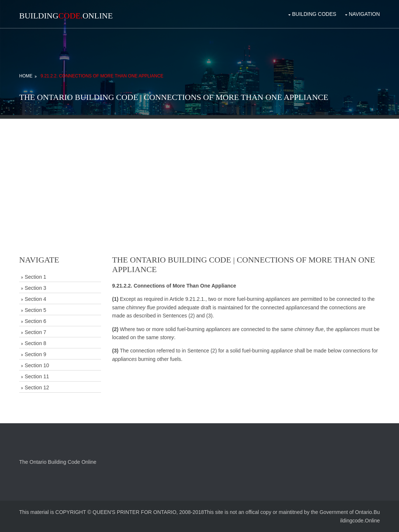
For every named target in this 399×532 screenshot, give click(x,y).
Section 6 (35, 321)
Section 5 (35, 310)
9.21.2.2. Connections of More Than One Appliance (102, 76)
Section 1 (35, 277)
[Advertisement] (199, 170)
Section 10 (37, 365)
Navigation (364, 14)
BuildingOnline (66, 16)
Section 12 (37, 387)
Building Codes (314, 14)
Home (26, 76)
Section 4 (35, 299)
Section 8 (35, 343)
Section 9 (35, 354)
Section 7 (35, 332)
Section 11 (37, 376)
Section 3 (35, 288)
